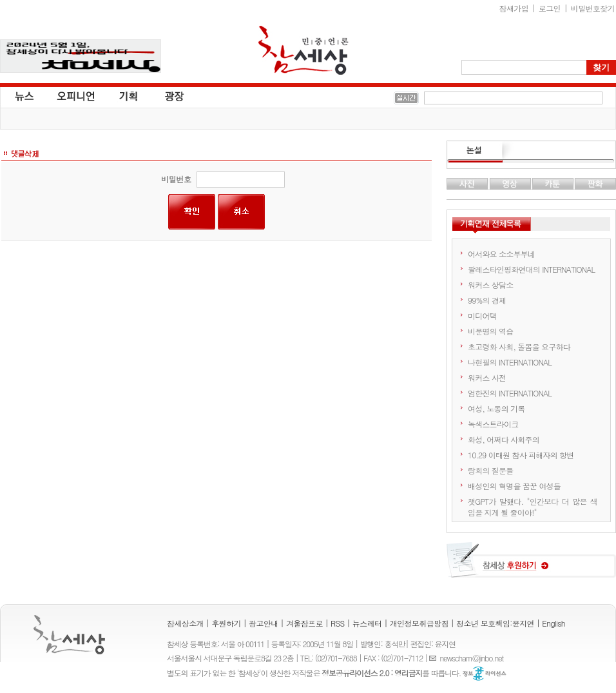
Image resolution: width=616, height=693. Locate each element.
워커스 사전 (487, 377)
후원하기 (226, 623)
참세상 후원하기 (531, 565)
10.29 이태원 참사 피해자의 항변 (521, 455)
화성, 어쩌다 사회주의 (504, 439)
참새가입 (514, 8)
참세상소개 (185, 623)
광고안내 (264, 623)
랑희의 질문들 (490, 470)
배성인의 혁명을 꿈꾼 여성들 (514, 486)
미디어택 (482, 316)
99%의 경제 (487, 300)
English (553, 623)
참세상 (303, 50)
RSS (338, 623)
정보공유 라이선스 (485, 674)
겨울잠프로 (304, 623)
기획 (129, 95)
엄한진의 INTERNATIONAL (510, 393)
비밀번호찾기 (593, 8)
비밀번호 (176, 179)
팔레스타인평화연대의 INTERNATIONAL (531, 269)
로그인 (550, 8)
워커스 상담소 (490, 285)
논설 (531, 152)
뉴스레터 (367, 623)
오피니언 (76, 95)
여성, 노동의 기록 (496, 408)
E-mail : (434, 658)
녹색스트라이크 (493, 424)
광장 (165, 95)
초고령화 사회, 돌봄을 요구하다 (519, 346)
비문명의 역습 (490, 331)
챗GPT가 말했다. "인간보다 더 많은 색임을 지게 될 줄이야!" (533, 507)
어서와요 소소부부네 (501, 254)
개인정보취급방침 (419, 623)
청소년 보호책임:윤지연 (495, 623)
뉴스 (23, 95)
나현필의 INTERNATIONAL (510, 362)
